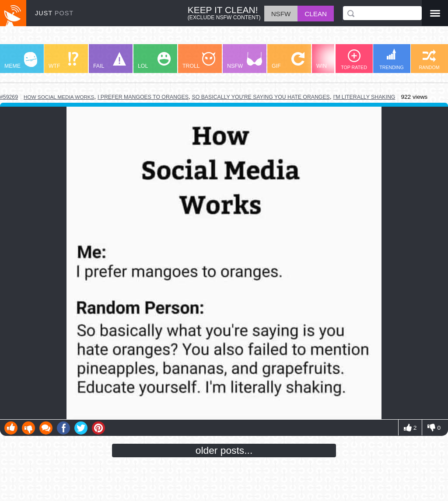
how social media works (59, 97)
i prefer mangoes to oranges (143, 97)
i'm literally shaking (364, 97)
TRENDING (392, 59)
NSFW (245, 61)
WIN (333, 61)
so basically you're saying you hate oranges (261, 97)
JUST (54, 13)
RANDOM (429, 60)
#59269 (9, 97)
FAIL (110, 61)
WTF (63, 61)
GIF (288, 61)
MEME (21, 61)
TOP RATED (354, 60)
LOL (154, 61)
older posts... (224, 450)
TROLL (199, 61)
